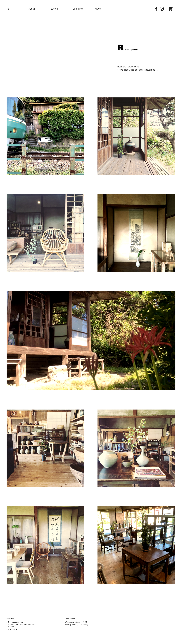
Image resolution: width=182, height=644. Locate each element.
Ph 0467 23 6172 (13, 629)
